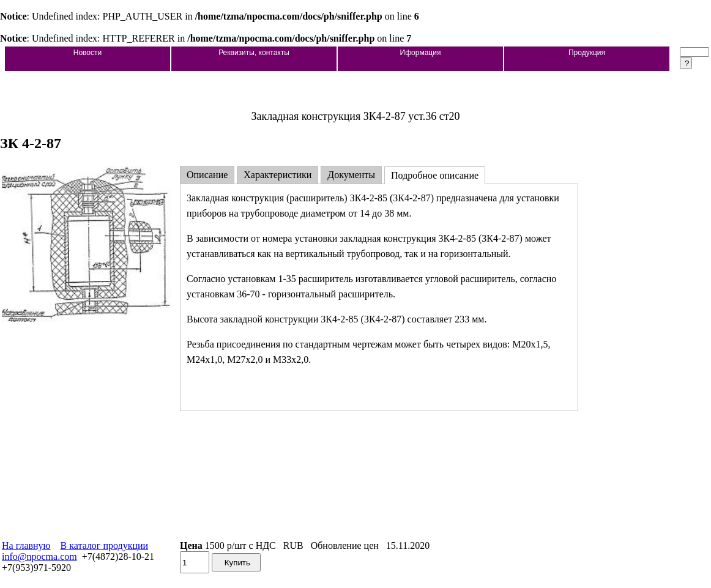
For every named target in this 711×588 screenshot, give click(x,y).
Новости (87, 53)
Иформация (421, 53)
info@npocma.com (39, 556)
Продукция (587, 53)
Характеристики (277, 175)
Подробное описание (435, 175)
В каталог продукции (105, 545)
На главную (26, 545)
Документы (351, 175)
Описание (207, 175)
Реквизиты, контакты (254, 53)
